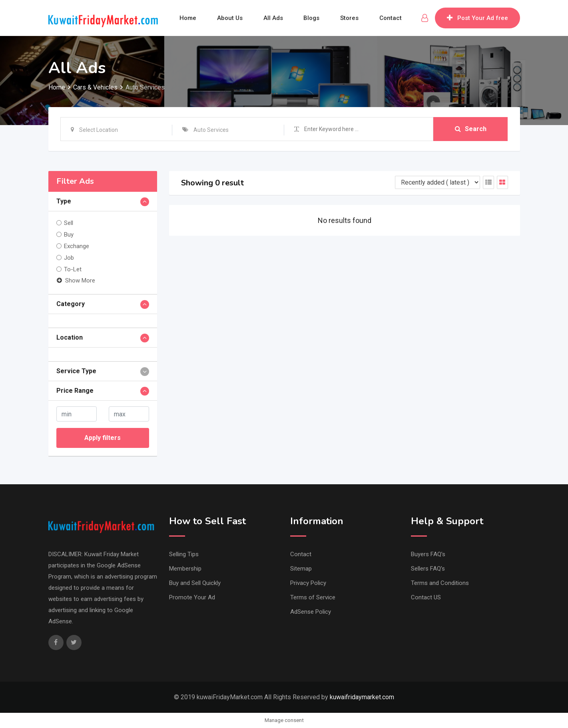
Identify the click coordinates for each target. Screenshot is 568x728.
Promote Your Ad (192, 597)
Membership (185, 569)
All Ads (273, 18)
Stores (350, 18)
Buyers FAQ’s (428, 554)
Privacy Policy (308, 583)
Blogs (312, 18)
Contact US (426, 597)
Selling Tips (184, 554)
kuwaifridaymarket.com (362, 697)
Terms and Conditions (440, 583)
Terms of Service (313, 597)
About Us (230, 18)
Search (471, 129)
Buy (69, 235)
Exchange (77, 246)
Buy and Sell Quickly (195, 583)
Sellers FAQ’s (428, 569)
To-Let (73, 269)
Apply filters (103, 438)
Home (188, 18)
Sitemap (301, 569)
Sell (69, 223)
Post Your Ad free (477, 18)
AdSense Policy (311, 612)
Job (69, 258)
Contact (391, 18)
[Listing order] (437, 182)
